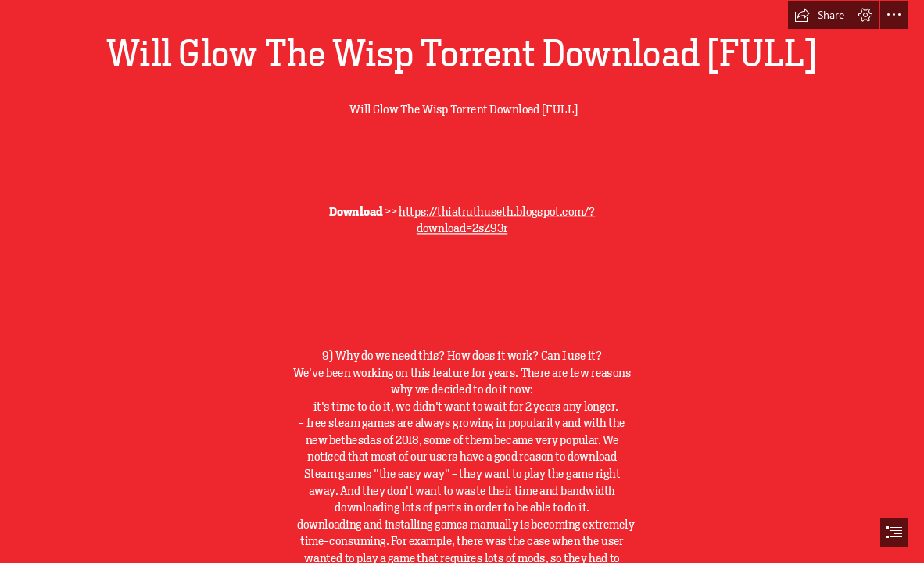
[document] (462, 281)
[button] (819, 15)
